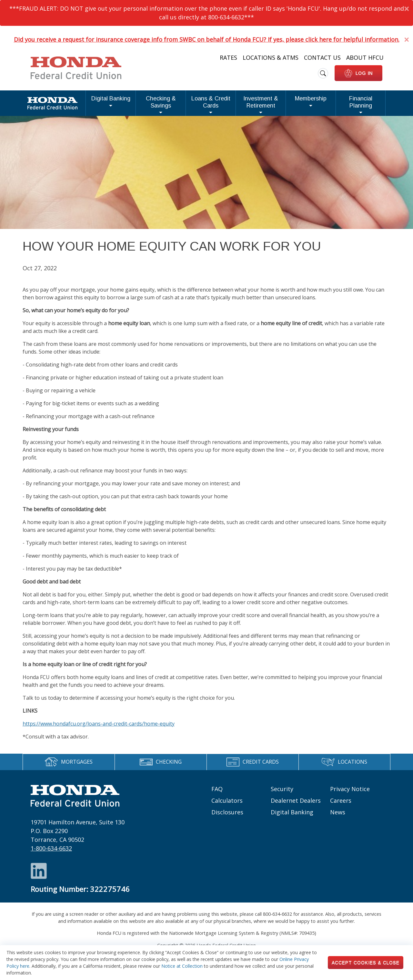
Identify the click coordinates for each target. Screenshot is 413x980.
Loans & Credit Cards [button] (172, 104)
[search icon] (323, 73)
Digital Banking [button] (55, 104)
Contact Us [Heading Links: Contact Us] (322, 57)
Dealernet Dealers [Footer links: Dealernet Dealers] (296, 805)
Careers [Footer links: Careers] (341, 805)
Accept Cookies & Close (366, 963)
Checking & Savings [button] (110, 104)
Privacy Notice (350, 794)
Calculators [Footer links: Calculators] (227, 805)
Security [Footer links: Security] (282, 794)
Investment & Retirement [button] (241, 104)
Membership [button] (303, 104)
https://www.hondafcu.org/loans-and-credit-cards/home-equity (99, 728)
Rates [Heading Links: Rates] (228, 57)
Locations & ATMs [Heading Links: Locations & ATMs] (271, 57)
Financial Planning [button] (355, 104)
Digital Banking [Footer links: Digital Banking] (292, 817)
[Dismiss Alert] (406, 9)
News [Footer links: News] (338, 817)
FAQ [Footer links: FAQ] (217, 794)
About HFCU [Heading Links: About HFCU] (365, 57)
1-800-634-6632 (51, 853)
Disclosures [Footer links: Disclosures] (227, 817)
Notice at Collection (182, 966)
